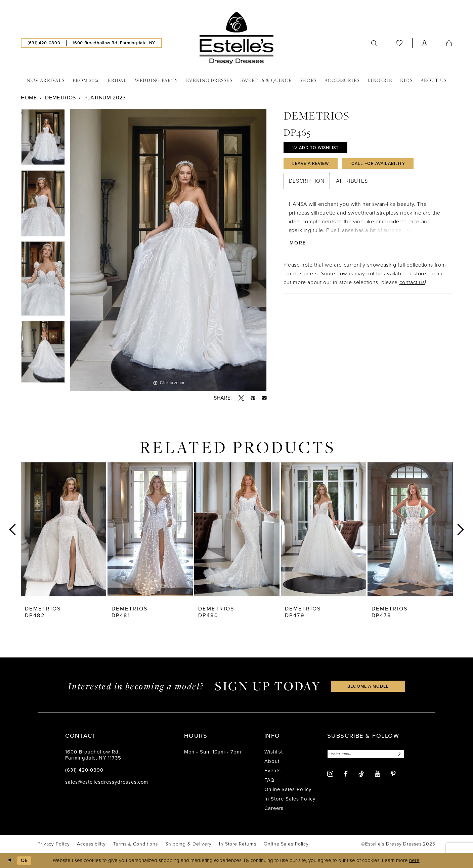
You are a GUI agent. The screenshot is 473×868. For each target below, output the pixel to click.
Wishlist (274, 752)
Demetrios (60, 98)
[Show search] (374, 43)
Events (273, 771)
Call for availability (382, 164)
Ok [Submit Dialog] (25, 860)
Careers (274, 808)
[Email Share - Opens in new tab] (264, 398)
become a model (368, 686)
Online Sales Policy (288, 789)
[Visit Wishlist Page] (399, 43)
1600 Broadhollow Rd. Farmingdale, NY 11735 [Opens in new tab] (93, 755)
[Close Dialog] (10, 860)
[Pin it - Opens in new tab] (253, 398)
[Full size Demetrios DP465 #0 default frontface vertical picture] (168, 250)
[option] (43, 139)
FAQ (269, 780)
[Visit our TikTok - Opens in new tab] (361, 774)
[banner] (236, 38)
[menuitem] (44, 43)
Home (29, 98)
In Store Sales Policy (290, 799)
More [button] (298, 244)
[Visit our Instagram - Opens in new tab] (330, 774)
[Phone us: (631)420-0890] (44, 43)
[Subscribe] (400, 754)
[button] (425, 43)
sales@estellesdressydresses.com (107, 782)
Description (307, 182)
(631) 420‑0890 (84, 770)
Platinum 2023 (105, 98)
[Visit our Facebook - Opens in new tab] (346, 774)
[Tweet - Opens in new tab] (241, 398)
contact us (412, 284)
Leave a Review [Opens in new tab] (312, 164)
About (272, 761)
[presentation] (63, 529)
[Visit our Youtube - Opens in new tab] (378, 774)
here (414, 861)
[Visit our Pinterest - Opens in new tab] (393, 774)
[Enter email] (367, 754)
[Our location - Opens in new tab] (114, 43)
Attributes (352, 182)
